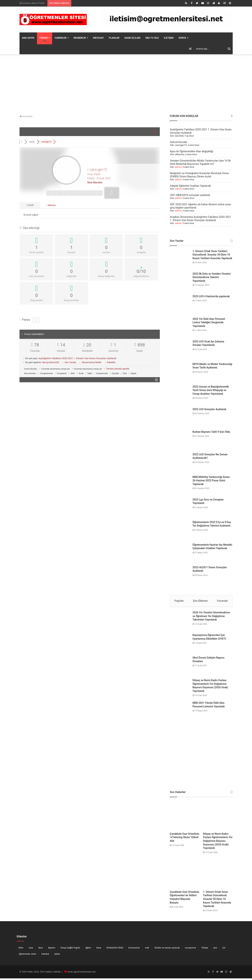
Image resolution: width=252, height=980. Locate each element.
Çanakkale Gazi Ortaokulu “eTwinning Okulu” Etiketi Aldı (185, 839)
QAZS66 (179, 136)
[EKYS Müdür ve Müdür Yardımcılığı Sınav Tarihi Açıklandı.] (180, 372)
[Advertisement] (126, 83)
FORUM (44, 38)
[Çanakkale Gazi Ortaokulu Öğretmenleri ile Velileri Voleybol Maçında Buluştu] (185, 875)
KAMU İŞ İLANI (132, 38)
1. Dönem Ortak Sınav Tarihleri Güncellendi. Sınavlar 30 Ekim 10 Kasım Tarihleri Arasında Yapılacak (212, 255)
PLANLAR (114, 38)
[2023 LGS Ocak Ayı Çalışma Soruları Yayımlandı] (180, 350)
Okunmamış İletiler (92, 363)
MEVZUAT (98, 38)
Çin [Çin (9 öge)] (224, 949)
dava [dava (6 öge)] (41, 949)
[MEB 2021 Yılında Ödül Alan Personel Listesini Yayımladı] (180, 713)
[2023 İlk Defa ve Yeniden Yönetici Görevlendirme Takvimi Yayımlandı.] (180, 282)
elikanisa (179, 154)
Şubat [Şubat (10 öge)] (57, 956)
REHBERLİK (80, 38)
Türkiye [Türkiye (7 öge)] (205, 949)
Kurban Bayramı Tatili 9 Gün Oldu (211, 432)
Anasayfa (26, 116)
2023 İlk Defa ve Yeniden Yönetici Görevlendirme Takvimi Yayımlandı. (212, 277)
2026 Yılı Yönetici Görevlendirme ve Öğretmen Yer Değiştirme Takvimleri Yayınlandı (211, 618)
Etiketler (111, 363)
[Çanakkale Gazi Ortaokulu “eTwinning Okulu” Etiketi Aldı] (185, 817)
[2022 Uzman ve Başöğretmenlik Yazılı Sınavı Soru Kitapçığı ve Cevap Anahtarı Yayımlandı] (180, 395)
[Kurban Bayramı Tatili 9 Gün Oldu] (180, 440)
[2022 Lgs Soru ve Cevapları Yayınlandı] (180, 508)
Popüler (179, 601)
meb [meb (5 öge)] (147, 949)
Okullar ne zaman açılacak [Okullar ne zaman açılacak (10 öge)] (167, 949)
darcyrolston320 (51, 363)
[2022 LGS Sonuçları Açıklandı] (180, 418)
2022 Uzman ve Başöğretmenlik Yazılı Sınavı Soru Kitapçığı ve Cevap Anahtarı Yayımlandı (211, 390)
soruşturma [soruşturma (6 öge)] (190, 949)
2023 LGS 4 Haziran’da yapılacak (211, 296)
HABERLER (60, 38)
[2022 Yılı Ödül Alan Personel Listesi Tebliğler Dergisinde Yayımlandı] (180, 327)
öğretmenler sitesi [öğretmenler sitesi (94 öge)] (28, 956)
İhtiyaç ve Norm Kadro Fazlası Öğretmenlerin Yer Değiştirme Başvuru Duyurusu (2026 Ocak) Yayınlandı (218, 842)
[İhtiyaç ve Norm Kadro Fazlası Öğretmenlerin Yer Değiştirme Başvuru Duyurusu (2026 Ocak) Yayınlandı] (180, 690)
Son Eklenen (200, 601)
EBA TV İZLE (152, 38)
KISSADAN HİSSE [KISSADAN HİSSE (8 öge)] (115, 949)
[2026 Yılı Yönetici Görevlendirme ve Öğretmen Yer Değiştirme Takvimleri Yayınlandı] (180, 622)
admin (178, 167)
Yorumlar (222, 601)
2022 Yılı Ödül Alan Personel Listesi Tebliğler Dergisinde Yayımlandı (209, 322)
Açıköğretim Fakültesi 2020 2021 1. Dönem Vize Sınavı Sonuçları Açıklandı (77, 359)
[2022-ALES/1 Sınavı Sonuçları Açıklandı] (180, 576)
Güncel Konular (179, 142)
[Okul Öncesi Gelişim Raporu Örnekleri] (180, 668)
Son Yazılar (71, 363)
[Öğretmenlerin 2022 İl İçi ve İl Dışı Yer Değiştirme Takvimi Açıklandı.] (180, 531)
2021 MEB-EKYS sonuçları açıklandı (190, 195)
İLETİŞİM (169, 38)
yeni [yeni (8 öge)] (215, 949)
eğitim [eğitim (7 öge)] (88, 949)
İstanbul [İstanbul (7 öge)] (45, 956)
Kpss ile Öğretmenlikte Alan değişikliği (192, 151)
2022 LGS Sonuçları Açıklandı (209, 409)
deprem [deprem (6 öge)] (52, 949)
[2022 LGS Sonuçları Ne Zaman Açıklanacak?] (180, 463)
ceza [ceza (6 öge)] (31, 949)
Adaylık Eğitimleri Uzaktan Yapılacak (190, 186)
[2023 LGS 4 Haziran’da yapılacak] (180, 305)
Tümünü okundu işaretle (117, 370)
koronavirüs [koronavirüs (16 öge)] (134, 949)
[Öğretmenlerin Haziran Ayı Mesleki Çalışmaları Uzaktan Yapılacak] (180, 553)
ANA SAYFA (28, 38)
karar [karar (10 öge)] (99, 949)
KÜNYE (182, 38)
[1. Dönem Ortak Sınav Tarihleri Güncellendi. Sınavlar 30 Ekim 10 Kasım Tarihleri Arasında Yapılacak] (180, 260)
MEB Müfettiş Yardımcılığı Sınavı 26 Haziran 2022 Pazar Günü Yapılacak (211, 481)
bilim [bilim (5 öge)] (21, 949)
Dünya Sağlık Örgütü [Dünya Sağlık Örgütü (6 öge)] (70, 949)
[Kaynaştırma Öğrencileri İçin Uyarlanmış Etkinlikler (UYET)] (180, 645)
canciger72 (180, 145)
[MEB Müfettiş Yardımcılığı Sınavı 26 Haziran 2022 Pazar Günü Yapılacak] (180, 485)
